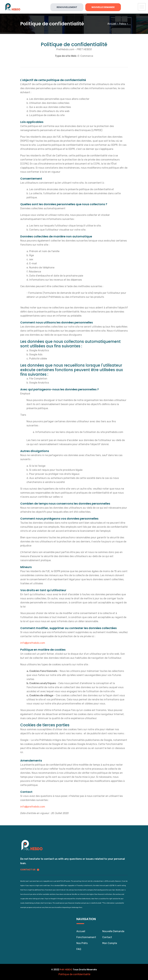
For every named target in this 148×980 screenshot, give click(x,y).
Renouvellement (67, 7)
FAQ (79, 949)
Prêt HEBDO (66, 970)
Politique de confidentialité (74, 974)
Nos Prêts (82, 943)
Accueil (112, 24)
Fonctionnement (86, 937)
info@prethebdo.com (33, 643)
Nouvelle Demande (103, 7)
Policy (123, 24)
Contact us (30, 870)
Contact (107, 937)
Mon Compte (110, 943)
